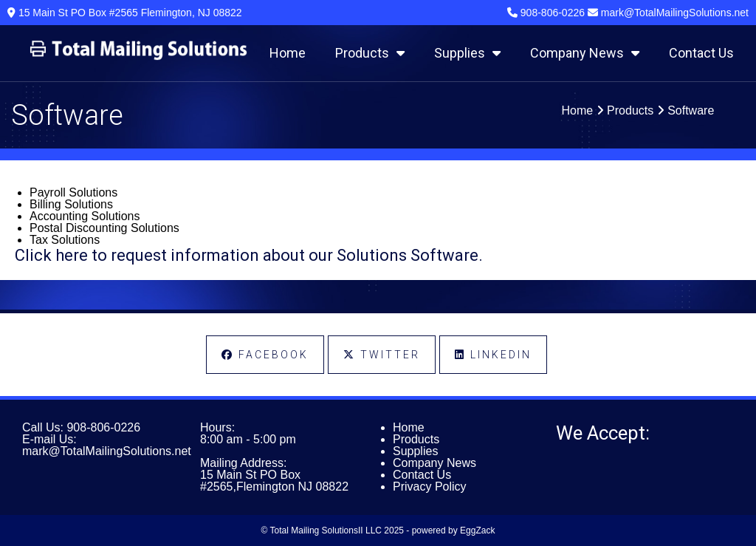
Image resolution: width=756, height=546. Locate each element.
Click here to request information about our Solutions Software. (249, 255)
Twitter (382, 355)
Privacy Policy (430, 487)
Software (691, 110)
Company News (585, 53)
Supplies (467, 53)
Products (370, 53)
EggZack (477, 530)
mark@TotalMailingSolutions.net (107, 451)
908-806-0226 (103, 427)
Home (288, 53)
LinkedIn (493, 355)
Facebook (265, 355)
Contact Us (701, 53)
